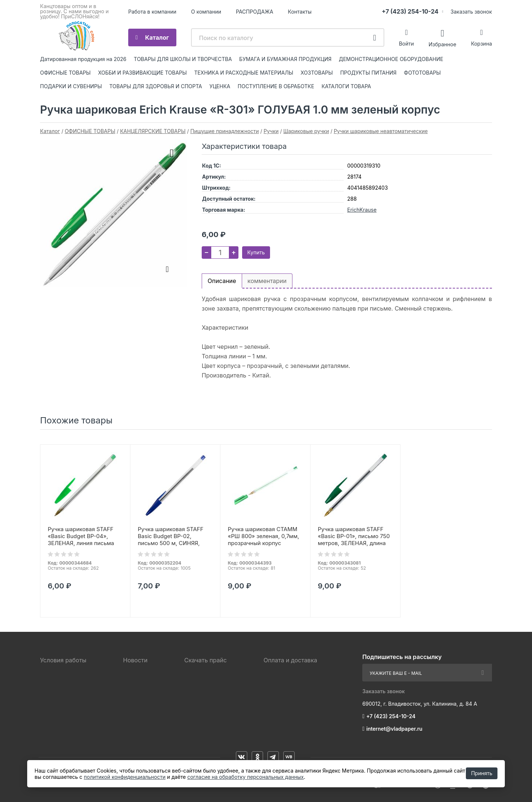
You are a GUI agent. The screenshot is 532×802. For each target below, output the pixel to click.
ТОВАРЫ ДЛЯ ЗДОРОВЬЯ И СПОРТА (156, 86)
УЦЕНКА (220, 86)
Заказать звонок (471, 12)
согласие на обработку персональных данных (246, 777)
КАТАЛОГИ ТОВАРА (346, 86)
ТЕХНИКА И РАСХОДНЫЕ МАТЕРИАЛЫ (244, 73)
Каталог (157, 37)
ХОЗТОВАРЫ (317, 73)
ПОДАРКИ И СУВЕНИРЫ (71, 86)
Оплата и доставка (290, 660)
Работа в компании (152, 12)
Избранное (442, 44)
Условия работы (63, 660)
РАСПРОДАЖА (255, 12)
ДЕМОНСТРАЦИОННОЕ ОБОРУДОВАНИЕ (391, 59)
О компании (206, 12)
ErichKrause (362, 210)
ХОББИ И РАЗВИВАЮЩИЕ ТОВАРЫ (143, 73)
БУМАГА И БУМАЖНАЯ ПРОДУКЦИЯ (285, 59)
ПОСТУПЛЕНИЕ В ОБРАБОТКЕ (276, 86)
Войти (407, 44)
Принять (482, 773)
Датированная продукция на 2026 (83, 59)
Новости (135, 660)
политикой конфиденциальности (125, 777)
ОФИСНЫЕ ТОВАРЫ (65, 73)
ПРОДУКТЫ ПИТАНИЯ (368, 73)
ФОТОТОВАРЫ (422, 73)
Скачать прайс (205, 660)
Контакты (300, 12)
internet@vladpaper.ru (394, 729)
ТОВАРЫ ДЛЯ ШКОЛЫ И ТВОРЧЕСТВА (183, 59)
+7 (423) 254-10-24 (410, 11)
